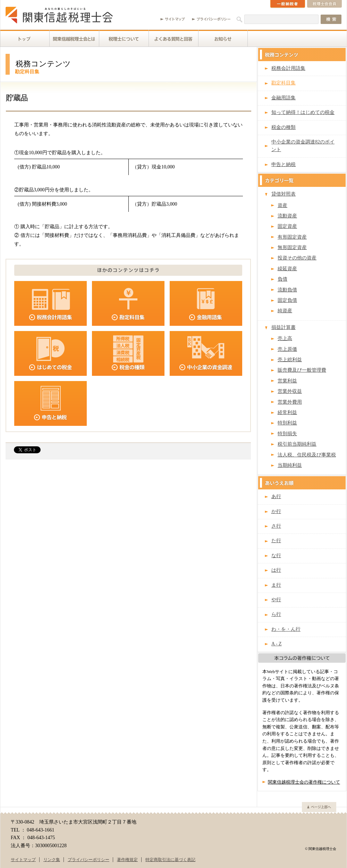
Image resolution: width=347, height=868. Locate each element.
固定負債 (287, 300)
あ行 (276, 497)
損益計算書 (283, 327)
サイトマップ (23, 860)
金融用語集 (283, 98)
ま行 (276, 585)
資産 (282, 205)
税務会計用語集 (288, 68)
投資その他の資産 (297, 258)
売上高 (285, 338)
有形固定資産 (292, 237)
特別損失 (287, 434)
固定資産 (287, 226)
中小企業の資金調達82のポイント (303, 146)
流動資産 (287, 216)
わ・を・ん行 (286, 629)
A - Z (277, 644)
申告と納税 (283, 164)
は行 (276, 570)
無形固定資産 (292, 247)
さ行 (276, 526)
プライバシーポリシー (88, 860)
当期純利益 (290, 465)
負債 (282, 279)
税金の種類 (283, 127)
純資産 (285, 311)
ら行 (276, 614)
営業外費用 (290, 402)
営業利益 (287, 381)
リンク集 (52, 860)
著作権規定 (127, 860)
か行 (276, 511)
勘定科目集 (283, 83)
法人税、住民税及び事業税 (307, 455)
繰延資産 (287, 269)
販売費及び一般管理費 (302, 370)
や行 (276, 600)
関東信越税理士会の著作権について (304, 782)
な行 (276, 556)
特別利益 (287, 423)
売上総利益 (290, 360)
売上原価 (287, 349)
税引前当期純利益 (297, 444)
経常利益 (287, 412)
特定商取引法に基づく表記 (170, 860)
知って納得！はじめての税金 (303, 112)
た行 (276, 541)
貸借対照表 (283, 194)
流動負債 (287, 290)
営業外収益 (290, 391)
